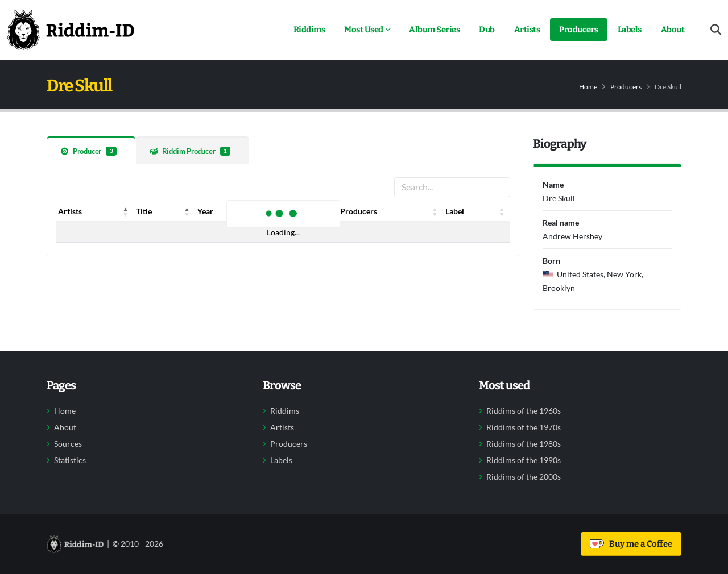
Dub (487, 30)
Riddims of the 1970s (524, 427)
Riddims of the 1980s (524, 444)
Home (588, 87)
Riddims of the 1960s (524, 411)
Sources (68, 444)
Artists (527, 30)
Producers (579, 30)
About (673, 30)
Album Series (434, 30)
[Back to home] (71, 30)
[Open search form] (716, 30)
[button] (126, 211)
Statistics (70, 460)
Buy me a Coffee (631, 544)
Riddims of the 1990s (524, 460)
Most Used (364, 30)
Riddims (309, 30)
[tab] (91, 150)
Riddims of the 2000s (524, 477)
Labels (630, 30)
